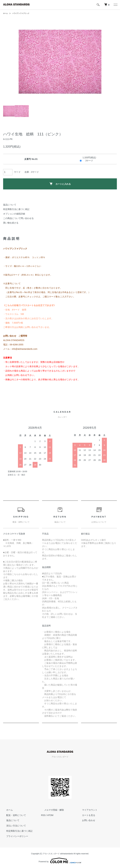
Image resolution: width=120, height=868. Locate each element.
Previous (23, 62)
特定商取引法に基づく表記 (16, 209)
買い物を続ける (11, 223)
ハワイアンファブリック (23, 13)
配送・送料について (13, 815)
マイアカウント (87, 810)
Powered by (60, 861)
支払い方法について (13, 826)
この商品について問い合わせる (18, 218)
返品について (10, 205)
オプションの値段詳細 (14, 214)
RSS (43, 815)
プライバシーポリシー (14, 836)
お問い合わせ (85, 820)
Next (97, 62)
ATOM (50, 815)
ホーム (6, 13)
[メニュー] (115, 5)
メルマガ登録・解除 (51, 810)
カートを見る (85, 815)
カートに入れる (60, 184)
